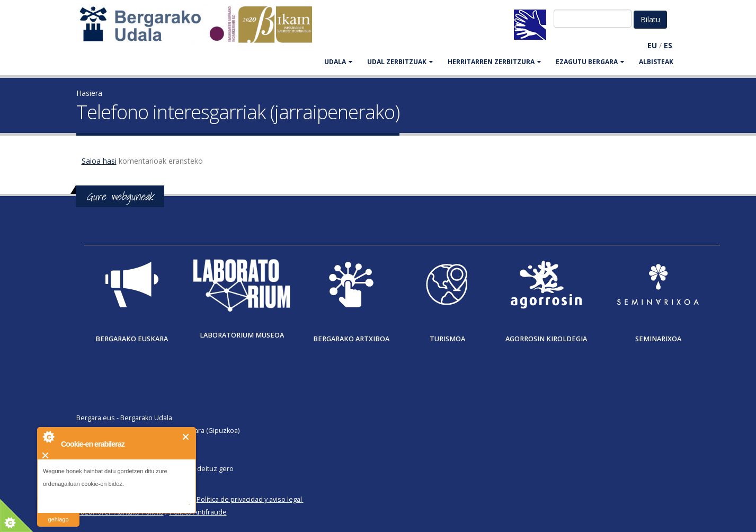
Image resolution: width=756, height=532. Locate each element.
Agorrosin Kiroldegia (546, 339)
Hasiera (89, 93)
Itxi (186, 437)
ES (668, 45)
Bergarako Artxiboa (351, 339)
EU (652, 45)
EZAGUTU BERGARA (590, 62)
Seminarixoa (658, 339)
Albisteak (656, 62)
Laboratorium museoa (242, 335)
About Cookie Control (48, 437)
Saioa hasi (99, 161)
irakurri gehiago (58, 513)
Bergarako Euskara (132, 339)
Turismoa (447, 339)
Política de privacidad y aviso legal (249, 499)
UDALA (338, 62)
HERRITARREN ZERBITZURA (494, 62)
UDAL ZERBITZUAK (400, 62)
